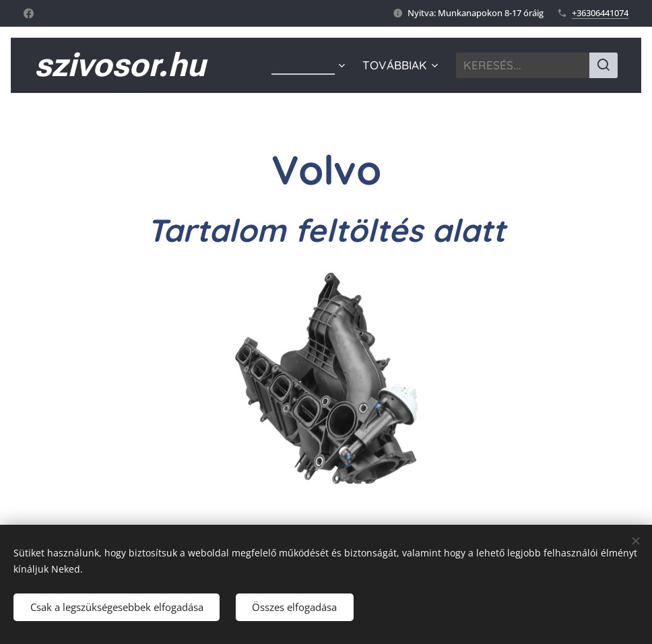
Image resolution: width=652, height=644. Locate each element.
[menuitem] (304, 65)
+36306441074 (600, 13)
